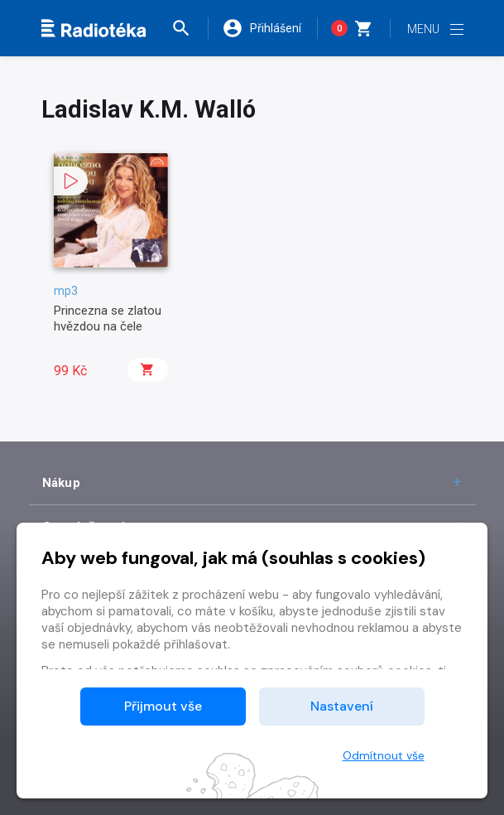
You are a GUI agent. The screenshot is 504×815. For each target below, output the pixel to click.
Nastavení (342, 706)
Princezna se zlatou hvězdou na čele (108, 318)
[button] (190, 28)
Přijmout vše (163, 706)
